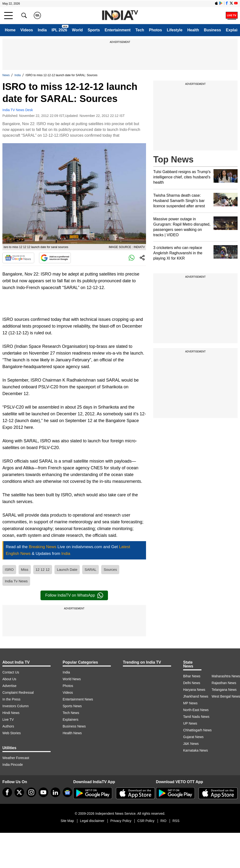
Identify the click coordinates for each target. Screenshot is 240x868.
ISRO (9, 569)
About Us (9, 679)
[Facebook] (7, 792)
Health (193, 30)
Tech (140, 30)
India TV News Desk (18, 110)
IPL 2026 (59, 30)
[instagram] (31, 792)
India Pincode (13, 765)
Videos (27, 30)
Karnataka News (196, 750)
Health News (72, 733)
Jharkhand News (196, 696)
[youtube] (43, 792)
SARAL (90, 569)
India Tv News (16, 581)
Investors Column (16, 706)
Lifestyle (175, 30)
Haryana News (194, 690)
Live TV (8, 720)
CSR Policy (146, 821)
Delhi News (192, 683)
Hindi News (11, 713)
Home (10, 30)
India (42, 30)
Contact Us (11, 672)
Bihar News (192, 676)
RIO (163, 821)
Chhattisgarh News (197, 730)
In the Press (11, 699)
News (6, 75)
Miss (25, 569)
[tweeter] (19, 792)
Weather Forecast (16, 758)
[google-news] (67, 792)
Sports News (72, 706)
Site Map (67, 821)
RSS (176, 821)
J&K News (191, 744)
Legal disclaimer (92, 821)
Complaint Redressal (18, 693)
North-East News (196, 710)
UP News (190, 723)
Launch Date (67, 569)
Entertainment (118, 30)
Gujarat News (193, 737)
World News (72, 679)
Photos (155, 30)
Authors (8, 726)
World (77, 30)
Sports (94, 30)
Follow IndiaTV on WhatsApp (74, 595)
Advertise (9, 686)
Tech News (71, 713)
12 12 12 (43, 569)
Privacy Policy (121, 821)
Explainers (70, 720)
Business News (74, 726)
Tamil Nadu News (196, 717)
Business (212, 30)
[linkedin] (55, 792)
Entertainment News (78, 699)
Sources (110, 569)
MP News (190, 703)
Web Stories (12, 733)
